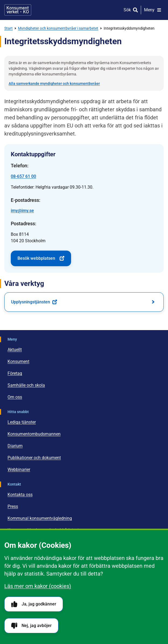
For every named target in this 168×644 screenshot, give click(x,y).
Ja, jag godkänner (34, 604)
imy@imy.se (22, 211)
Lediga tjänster (22, 422)
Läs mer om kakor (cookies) (38, 586)
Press (13, 506)
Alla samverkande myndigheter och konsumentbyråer (54, 84)
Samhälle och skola (26, 385)
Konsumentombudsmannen (34, 434)
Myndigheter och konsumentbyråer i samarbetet (58, 28)
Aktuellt (15, 350)
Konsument (18, 361)
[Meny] (153, 10)
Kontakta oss (20, 495)
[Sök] (131, 10)
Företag (15, 373)
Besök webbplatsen (41, 258)
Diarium (15, 446)
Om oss (15, 397)
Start (8, 28)
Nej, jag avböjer (31, 626)
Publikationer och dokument (34, 458)
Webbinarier (19, 470)
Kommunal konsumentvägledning (40, 518)
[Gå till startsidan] (18, 10)
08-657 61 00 (23, 176)
